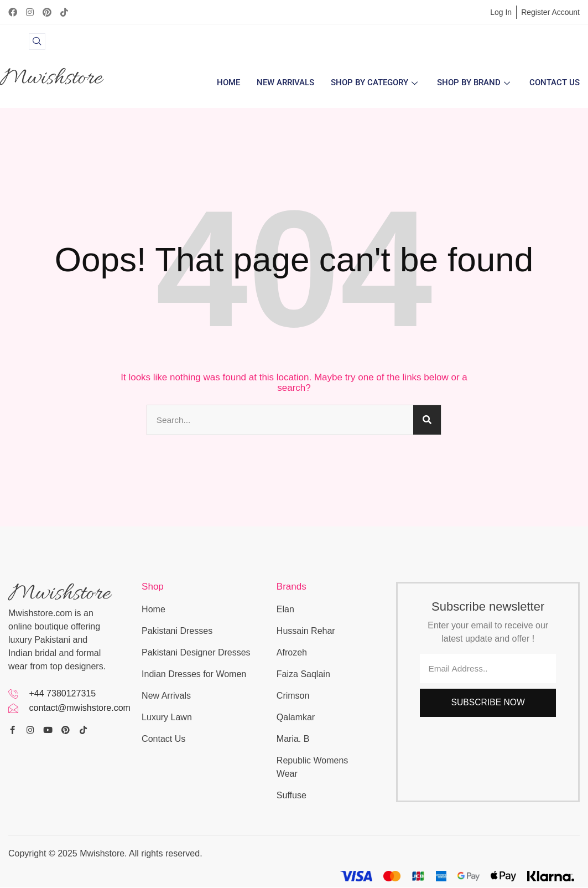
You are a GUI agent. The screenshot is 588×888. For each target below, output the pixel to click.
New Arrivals (285, 83)
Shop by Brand (475, 83)
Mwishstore (51, 79)
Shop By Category (376, 83)
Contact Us (555, 83)
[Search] (427, 420)
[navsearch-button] (37, 42)
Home (228, 83)
